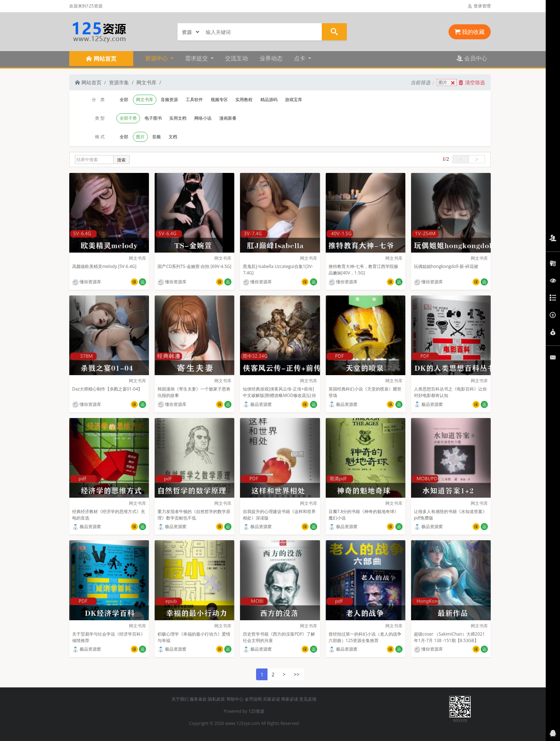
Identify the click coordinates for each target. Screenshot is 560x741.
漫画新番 (228, 118)
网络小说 (203, 118)
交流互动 (236, 58)
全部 (124, 100)
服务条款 (198, 699)
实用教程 (244, 100)
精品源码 (269, 100)
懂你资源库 (87, 282)
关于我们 (180, 699)
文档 (173, 137)
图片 (447, 83)
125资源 (256, 711)
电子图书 (153, 118)
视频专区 (219, 100)
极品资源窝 (257, 404)
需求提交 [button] (197, 58)
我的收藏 (470, 32)
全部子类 (128, 118)
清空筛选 (472, 82)
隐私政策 (216, 699)
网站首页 (88, 82)
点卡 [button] (300, 58)
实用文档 (178, 118)
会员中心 (472, 58)
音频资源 (169, 100)
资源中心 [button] (157, 58)
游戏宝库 (294, 100)
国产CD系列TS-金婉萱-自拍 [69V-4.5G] (194, 266)
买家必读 (271, 699)
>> (297, 674)
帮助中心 (235, 699)
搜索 (121, 160)
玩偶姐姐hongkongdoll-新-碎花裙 (446, 266)
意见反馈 (308, 699)
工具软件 (194, 100)
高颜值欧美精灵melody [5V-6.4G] (104, 266)
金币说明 (253, 699)
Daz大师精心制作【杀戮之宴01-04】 (107, 389)
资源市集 (119, 82)
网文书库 (146, 82)
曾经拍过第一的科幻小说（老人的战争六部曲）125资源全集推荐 (365, 637)
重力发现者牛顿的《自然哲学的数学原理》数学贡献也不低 (194, 515)
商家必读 (290, 699)
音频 (156, 137)
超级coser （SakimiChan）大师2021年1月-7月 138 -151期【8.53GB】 (449, 637)
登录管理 (479, 6)
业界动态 (271, 58)
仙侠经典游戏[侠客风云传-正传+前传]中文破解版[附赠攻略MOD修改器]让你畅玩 (279, 395)
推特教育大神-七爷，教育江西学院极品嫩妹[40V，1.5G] (364, 270)
